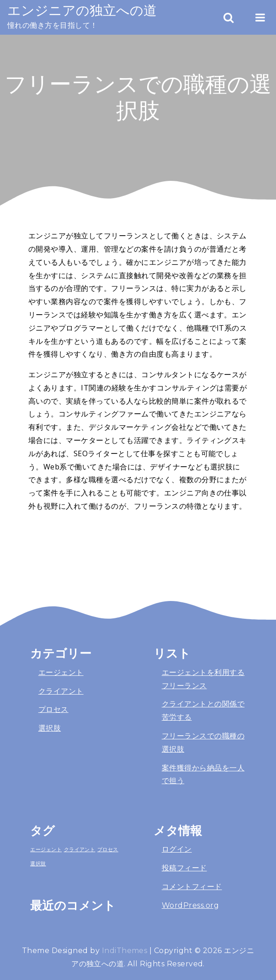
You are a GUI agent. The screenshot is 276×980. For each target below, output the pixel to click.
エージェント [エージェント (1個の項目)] (46, 849)
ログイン (177, 849)
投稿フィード (184, 868)
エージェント (61, 672)
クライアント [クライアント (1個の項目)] (80, 849)
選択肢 (50, 728)
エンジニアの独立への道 (82, 10)
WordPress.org (190, 905)
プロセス (53, 709)
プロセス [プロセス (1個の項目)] (108, 849)
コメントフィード (192, 887)
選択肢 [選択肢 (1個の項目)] (38, 864)
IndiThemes (125, 951)
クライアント (61, 691)
